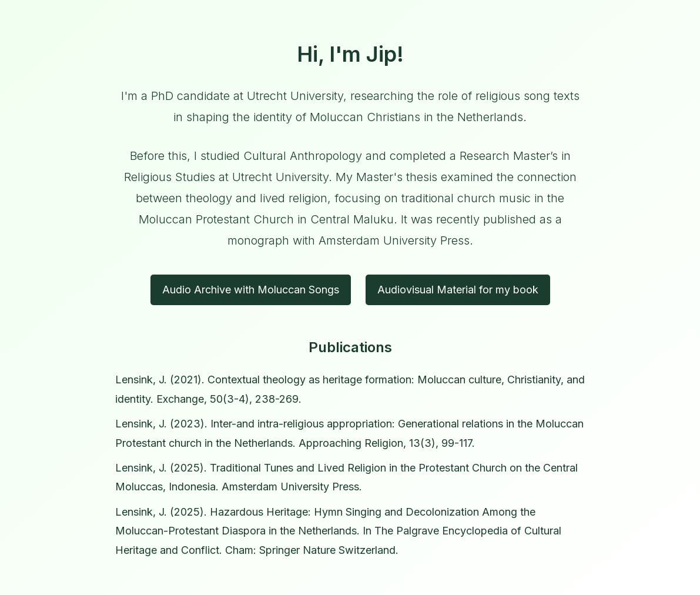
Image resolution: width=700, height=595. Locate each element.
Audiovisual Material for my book (458, 290)
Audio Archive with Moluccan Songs (251, 290)
